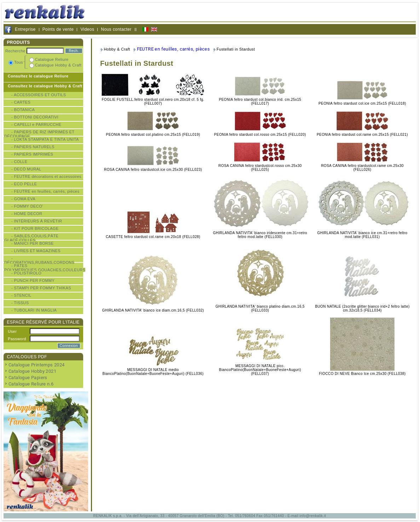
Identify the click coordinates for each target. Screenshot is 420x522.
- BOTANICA (23, 110)
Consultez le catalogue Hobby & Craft (45, 86)
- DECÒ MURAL (26, 169)
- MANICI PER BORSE (33, 243)
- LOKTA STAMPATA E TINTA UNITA (45, 139)
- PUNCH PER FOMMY (33, 280)
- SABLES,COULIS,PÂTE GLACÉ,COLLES (31, 238)
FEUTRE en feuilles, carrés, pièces (174, 49)
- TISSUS (20, 303)
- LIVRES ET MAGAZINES (36, 251)
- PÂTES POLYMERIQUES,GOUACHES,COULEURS (45, 268)
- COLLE (19, 162)
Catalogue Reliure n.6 (31, 384)
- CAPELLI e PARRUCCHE (36, 124)
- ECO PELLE (24, 184)
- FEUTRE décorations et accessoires (46, 176)
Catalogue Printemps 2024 (37, 365)
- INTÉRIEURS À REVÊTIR (37, 221)
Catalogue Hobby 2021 (32, 371)
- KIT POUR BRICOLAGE (35, 228)
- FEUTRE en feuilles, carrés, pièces (45, 191)
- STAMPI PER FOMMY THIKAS (41, 288)
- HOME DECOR (27, 214)
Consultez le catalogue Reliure (38, 76)
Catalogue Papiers (28, 378)
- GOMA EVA (23, 199)
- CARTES (21, 102)
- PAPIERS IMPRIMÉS (32, 154)
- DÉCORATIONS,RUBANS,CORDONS (39, 260)
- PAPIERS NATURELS (33, 147)
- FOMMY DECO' (27, 206)
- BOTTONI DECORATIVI (35, 117)
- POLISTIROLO (26, 273)
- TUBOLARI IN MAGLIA (34, 310)
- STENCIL (21, 295)
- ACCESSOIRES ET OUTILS (39, 95)
